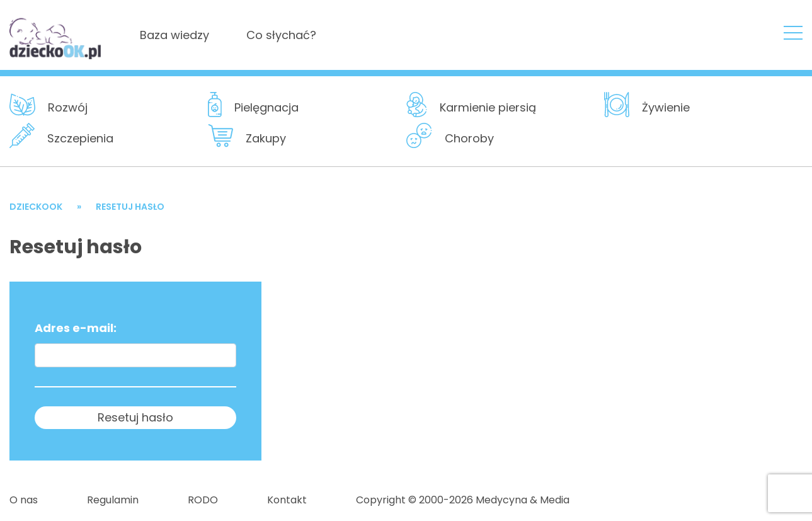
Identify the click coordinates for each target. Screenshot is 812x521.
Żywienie (666, 107)
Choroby (469, 138)
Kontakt (287, 500)
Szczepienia (80, 138)
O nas (24, 500)
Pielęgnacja (266, 107)
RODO (203, 500)
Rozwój (68, 107)
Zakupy (266, 138)
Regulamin (113, 500)
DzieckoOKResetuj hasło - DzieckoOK (56, 34)
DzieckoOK (36, 207)
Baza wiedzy (174, 35)
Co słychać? (281, 35)
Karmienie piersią (488, 107)
